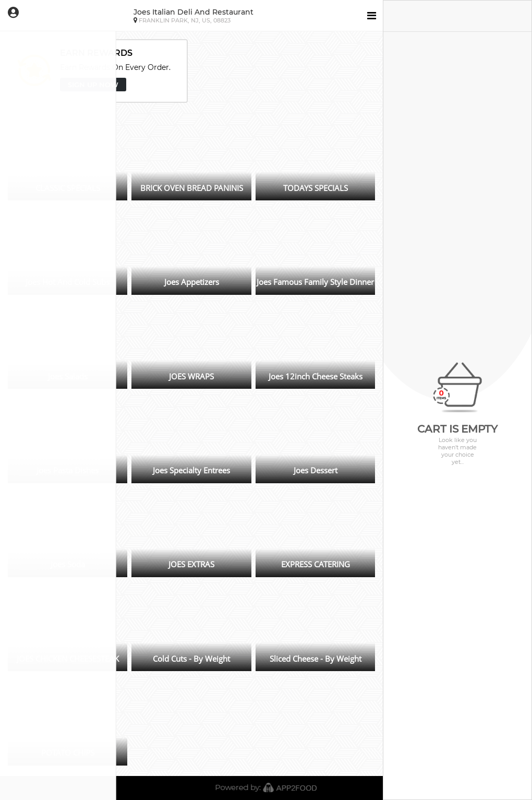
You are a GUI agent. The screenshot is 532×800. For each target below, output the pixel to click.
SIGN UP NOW (93, 85)
